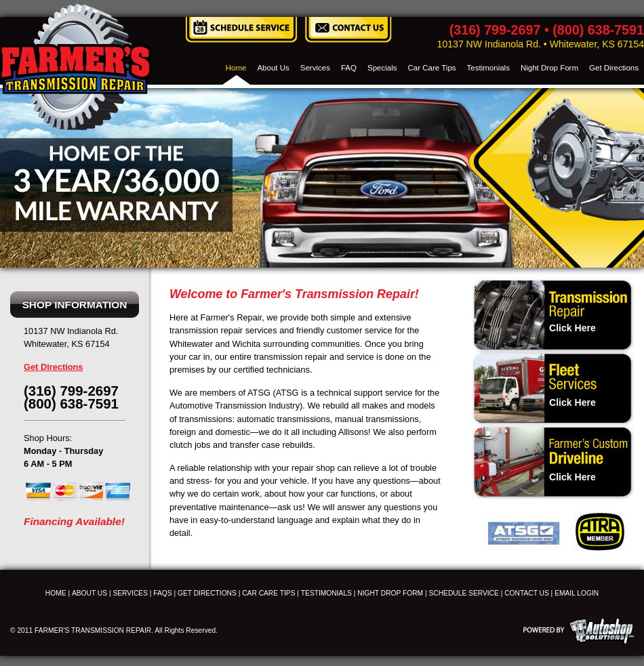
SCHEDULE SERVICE (464, 593)
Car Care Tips (432, 68)
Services (315, 68)
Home (236, 68)
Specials (382, 68)
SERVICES (130, 593)
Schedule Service (241, 30)
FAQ (349, 68)
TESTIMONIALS (326, 593)
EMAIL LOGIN (577, 593)
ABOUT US (89, 593)
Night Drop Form (549, 68)
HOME (56, 593)
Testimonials (488, 68)
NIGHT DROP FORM (390, 593)
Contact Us (348, 30)
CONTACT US (527, 593)
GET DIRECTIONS (207, 593)
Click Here (572, 328)
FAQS (162, 593)
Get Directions (614, 68)
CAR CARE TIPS (268, 593)
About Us (273, 68)
